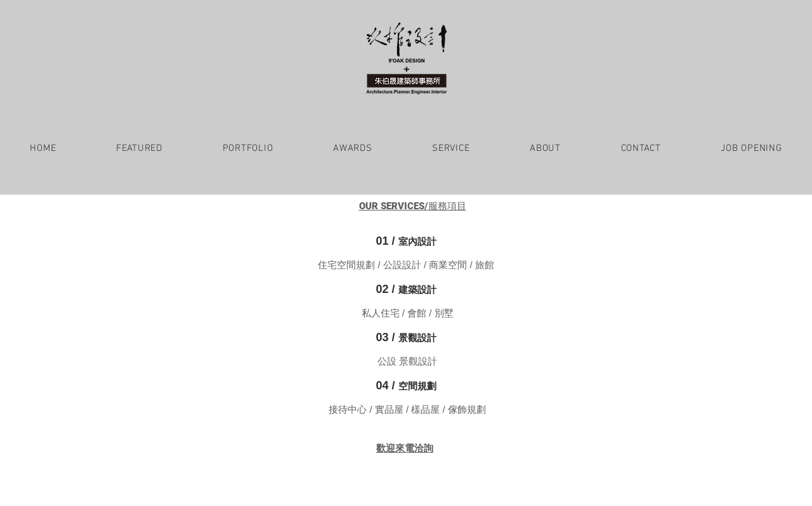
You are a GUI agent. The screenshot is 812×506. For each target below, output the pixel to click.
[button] (140, 148)
